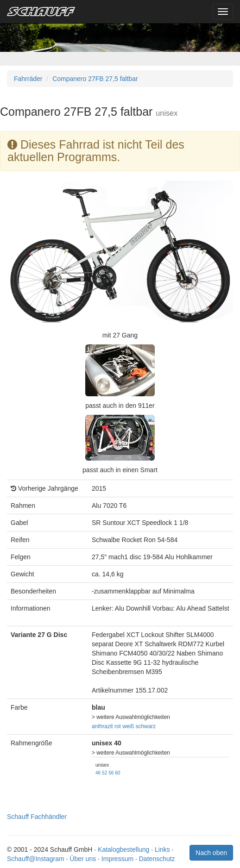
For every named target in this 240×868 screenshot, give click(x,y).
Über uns (83, 859)
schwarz (146, 726)
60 (117, 773)
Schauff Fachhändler (37, 817)
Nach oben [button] (211, 853)
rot (118, 726)
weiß (128, 726)
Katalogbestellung (123, 849)
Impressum (117, 859)
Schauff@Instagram (36, 859)
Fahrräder (28, 79)
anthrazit (102, 726)
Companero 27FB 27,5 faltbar (95, 79)
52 (104, 773)
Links (162, 849)
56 (111, 773)
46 (98, 773)
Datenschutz (157, 859)
